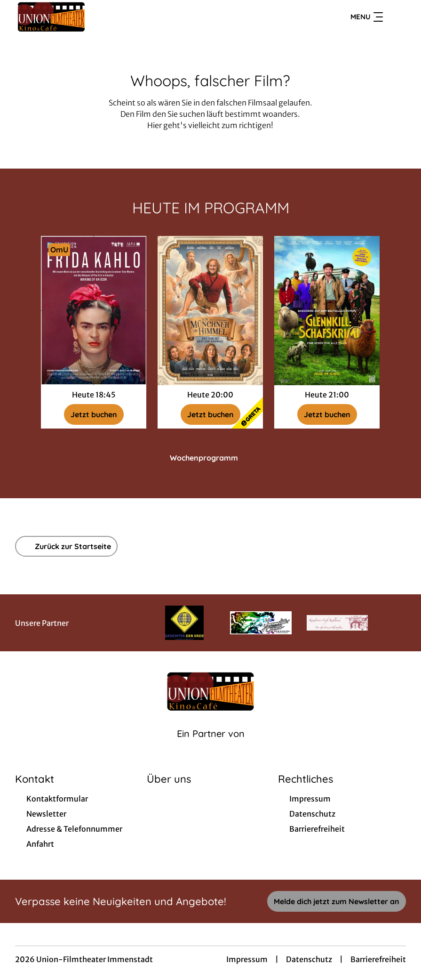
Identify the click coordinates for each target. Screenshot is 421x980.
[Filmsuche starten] (397, 17)
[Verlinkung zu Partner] (184, 623)
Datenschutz (309, 959)
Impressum (247, 959)
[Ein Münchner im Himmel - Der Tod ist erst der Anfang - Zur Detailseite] (210, 311)
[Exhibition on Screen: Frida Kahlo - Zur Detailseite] (94, 311)
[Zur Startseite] (81, 17)
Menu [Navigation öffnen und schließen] (367, 17)
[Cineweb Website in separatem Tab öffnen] (211, 745)
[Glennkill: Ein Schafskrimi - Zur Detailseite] (327, 311)
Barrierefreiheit (378, 959)
